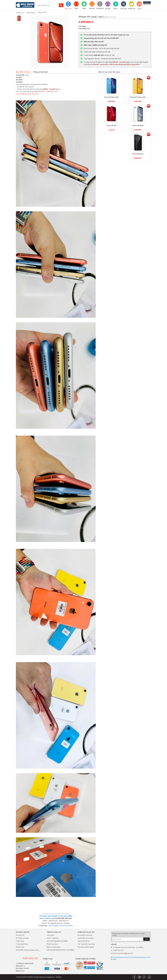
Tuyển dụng (20, 941)
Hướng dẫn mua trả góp (86, 938)
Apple (84, 8)
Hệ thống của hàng (22, 938)
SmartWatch (100, 8)
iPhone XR (42, 12)
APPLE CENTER (45, 918)
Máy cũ (116, 8)
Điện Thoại (68, 9)
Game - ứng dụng (53, 938)
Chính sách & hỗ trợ (86, 932)
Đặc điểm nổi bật (23, 72)
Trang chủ (20, 13)
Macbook (92, 8)
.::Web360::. (58, 977)
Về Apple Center (23, 932)
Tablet (76, 8)
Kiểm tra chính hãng (53, 947)
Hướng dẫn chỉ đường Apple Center (28, 950)
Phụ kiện (108, 9)
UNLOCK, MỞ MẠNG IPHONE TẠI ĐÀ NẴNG (60, 950)
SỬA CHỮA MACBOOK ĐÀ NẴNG (57, 941)
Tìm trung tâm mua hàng (86, 944)
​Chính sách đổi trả (84, 941)
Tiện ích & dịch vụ (54, 932)
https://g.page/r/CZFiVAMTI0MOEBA (61, 926)
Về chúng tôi (20, 935)
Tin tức (139, 9)
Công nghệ (50, 935)
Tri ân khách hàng (22, 944)
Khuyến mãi (131, 9)
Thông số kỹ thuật (40, 72)
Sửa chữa (124, 9)
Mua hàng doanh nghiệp (86, 947)
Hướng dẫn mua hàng (85, 935)
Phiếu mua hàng (52, 944)
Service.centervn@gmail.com (123, 953)
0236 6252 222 (30, 958)
